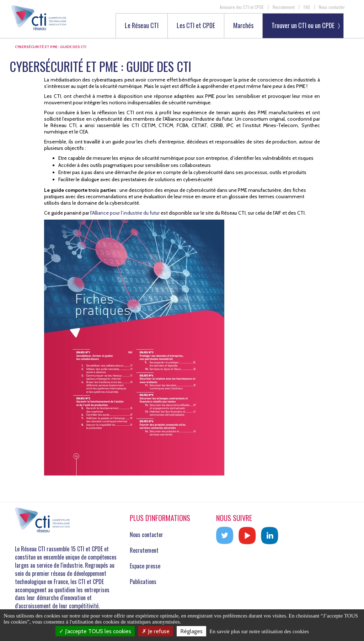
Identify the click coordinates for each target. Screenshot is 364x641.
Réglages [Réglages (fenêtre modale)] (191, 631)
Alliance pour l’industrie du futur (126, 213)
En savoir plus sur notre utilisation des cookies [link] (259, 631)
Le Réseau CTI (142, 26)
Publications (143, 582)
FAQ (307, 7)
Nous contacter (332, 7)
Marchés (243, 26)
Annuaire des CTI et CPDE (242, 7)
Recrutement (284, 7)
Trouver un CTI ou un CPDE (303, 25)
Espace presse (145, 566)
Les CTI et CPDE (196, 26)
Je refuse (156, 631)
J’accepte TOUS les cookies (95, 631)
